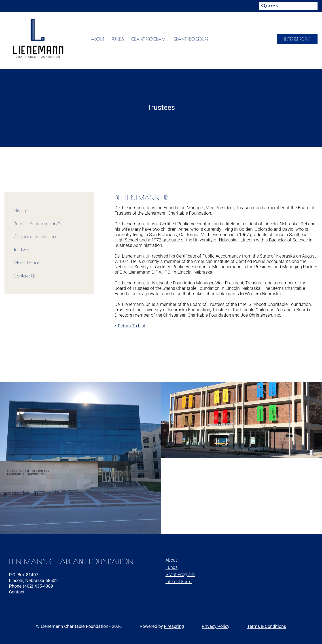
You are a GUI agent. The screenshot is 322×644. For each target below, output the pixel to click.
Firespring (174, 626)
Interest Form (297, 40)
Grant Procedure (177, 40)
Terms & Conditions (267, 626)
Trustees (21, 249)
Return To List (131, 326)
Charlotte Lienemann (35, 236)
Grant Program (135, 40)
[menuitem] (84, 41)
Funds (104, 40)
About (84, 40)
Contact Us (24, 276)
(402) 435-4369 (38, 586)
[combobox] (288, 6)
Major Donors (27, 262)
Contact (17, 592)
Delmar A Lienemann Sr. (38, 223)
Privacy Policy (215, 626)
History (20, 210)
